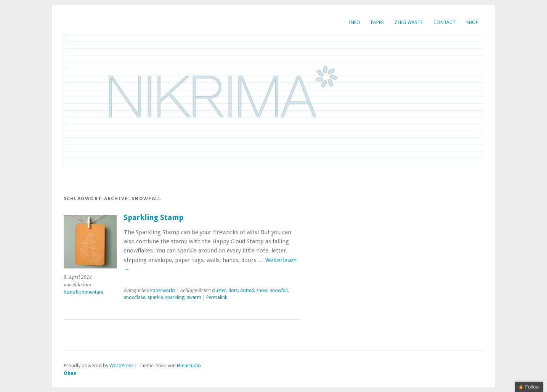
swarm (194, 297)
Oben (70, 373)
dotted (247, 291)
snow (262, 291)
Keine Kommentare (83, 292)
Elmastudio (189, 365)
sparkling (175, 297)
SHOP (472, 22)
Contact (444, 22)
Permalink (217, 297)
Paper (377, 22)
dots (233, 291)
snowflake (135, 297)
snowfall (279, 291)
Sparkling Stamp (153, 218)
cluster (219, 291)
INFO (355, 22)
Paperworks (163, 291)
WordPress (121, 365)
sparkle (155, 297)
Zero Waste (409, 22)
